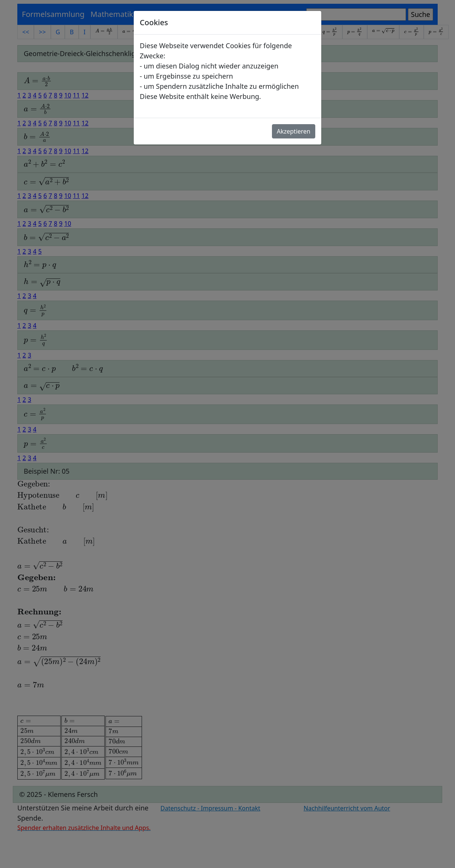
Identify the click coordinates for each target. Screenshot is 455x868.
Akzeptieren (294, 131)
